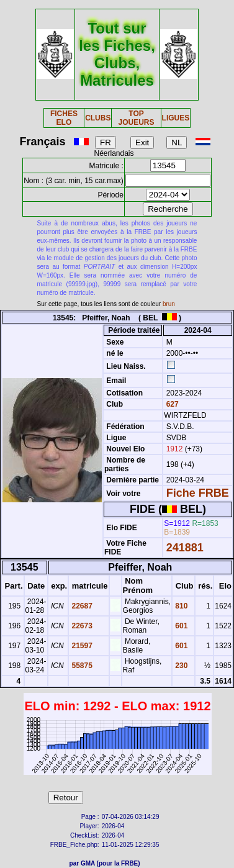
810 (180, 606)
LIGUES (176, 118)
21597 (81, 646)
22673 (81, 626)
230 (180, 666)
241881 (185, 548)
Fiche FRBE (198, 493)
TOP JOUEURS (137, 118)
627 (171, 404)
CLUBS (98, 118)
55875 (81, 666)
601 (180, 626)
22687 (81, 606)
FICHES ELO (64, 118)
